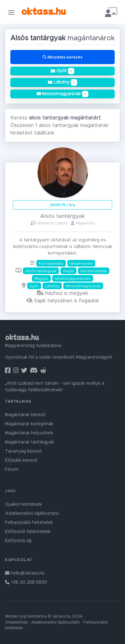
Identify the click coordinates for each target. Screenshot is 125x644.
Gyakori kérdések (23, 504)
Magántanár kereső (25, 415)
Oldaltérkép (16, 622)
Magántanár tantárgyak (29, 442)
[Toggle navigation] (11, 12)
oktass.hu (44, 11)
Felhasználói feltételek (29, 523)
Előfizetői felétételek (28, 532)
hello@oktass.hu (25, 573)
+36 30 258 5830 (26, 582)
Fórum (12, 470)
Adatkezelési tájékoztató (32, 514)
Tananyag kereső (23, 451)
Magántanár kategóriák (29, 424)
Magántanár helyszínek (29, 433)
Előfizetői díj (18, 541)
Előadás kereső (21, 460)
